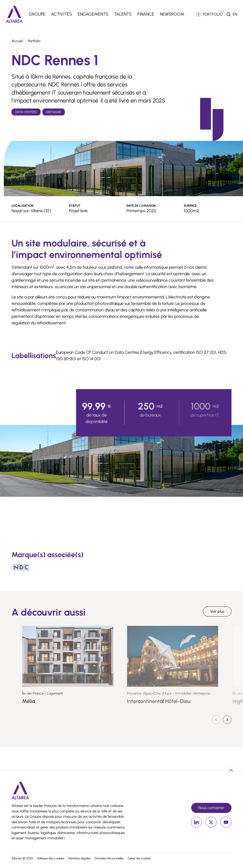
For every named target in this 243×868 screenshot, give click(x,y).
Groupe (37, 14)
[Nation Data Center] (21, 567)
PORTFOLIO (210, 14)
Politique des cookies (51, 858)
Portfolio (34, 41)
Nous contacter (211, 808)
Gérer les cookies (139, 858)
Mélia (51, 701)
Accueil (17, 41)
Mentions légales (79, 858)
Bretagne (54, 112)
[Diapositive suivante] (227, 720)
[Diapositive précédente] (216, 720)
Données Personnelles (109, 858)
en (235, 14)
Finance (146, 14)
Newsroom (172, 14)
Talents (123, 14)
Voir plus (217, 611)
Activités (62, 14)
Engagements (93, 14)
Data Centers (26, 112)
